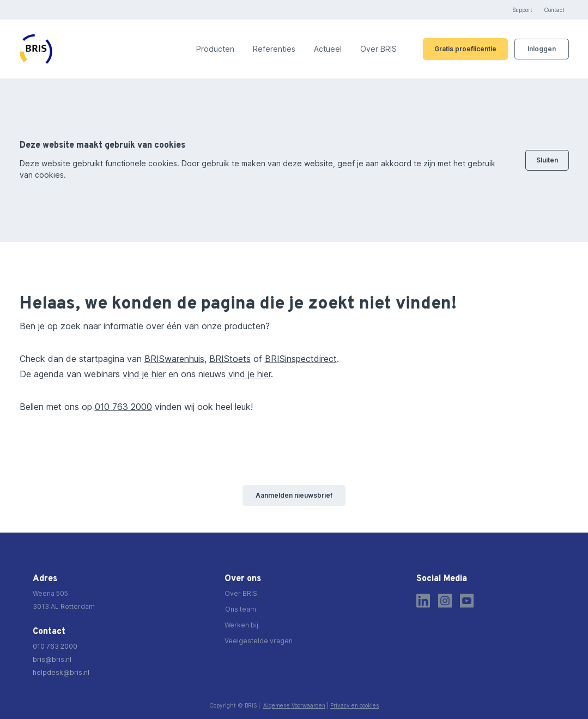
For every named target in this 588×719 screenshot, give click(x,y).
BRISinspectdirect (301, 359)
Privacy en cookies (354, 705)
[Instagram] (445, 601)
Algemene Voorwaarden (294, 705)
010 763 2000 (123, 407)
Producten (215, 49)
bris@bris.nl (52, 659)
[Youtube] (467, 601)
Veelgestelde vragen (259, 641)
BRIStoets (230, 359)
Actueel (328, 49)
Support (522, 10)
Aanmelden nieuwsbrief (294, 495)
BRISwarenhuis (174, 359)
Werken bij (241, 625)
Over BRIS (378, 49)
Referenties (274, 49)
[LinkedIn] (423, 601)
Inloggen (542, 49)
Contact (554, 10)
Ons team (241, 609)
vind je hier (144, 374)
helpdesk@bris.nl (61, 672)
